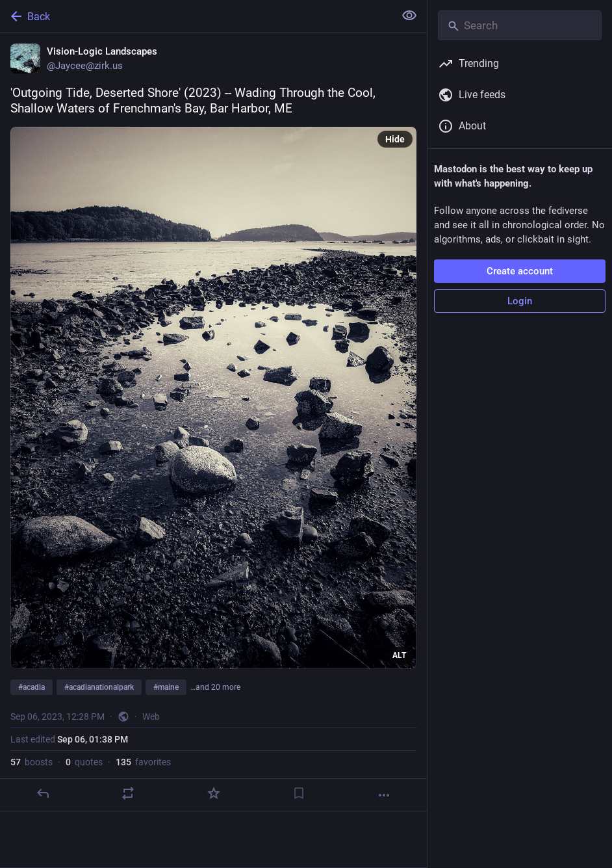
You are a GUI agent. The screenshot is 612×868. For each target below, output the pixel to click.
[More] (384, 795)
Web (151, 717)
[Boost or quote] (128, 793)
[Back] (196, 16)
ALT (399, 655)
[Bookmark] (299, 793)
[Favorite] (214, 793)
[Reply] (43, 793)
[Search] (520, 25)
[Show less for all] (409, 16)
